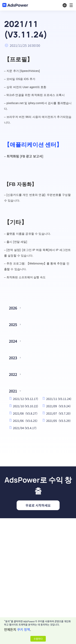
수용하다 (38, 639)
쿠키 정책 (24, 629)
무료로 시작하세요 (38, 505)
